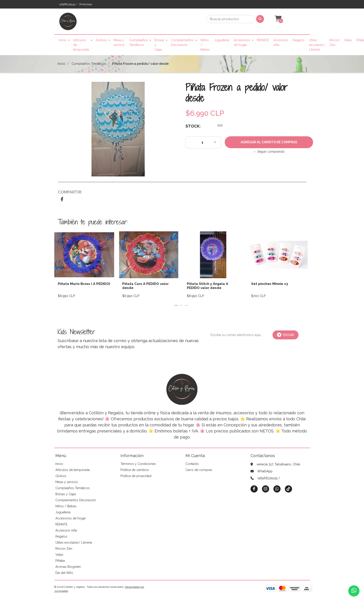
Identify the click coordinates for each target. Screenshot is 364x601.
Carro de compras (199, 470)
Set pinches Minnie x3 (270, 284)
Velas (348, 40)
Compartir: (70, 192)
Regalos (299, 40)
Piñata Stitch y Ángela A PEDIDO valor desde (207, 286)
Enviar (286, 335)
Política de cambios (135, 470)
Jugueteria (222, 40)
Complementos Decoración (182, 42)
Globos (101, 40)
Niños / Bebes (205, 45)
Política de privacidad (136, 476)
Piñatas (60, 561)
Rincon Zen (335, 42)
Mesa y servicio (119, 42)
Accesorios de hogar (242, 42)
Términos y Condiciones (138, 464)
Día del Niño (64, 573)
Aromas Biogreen (68, 567)
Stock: (193, 126)
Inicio (63, 40)
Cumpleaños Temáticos (138, 42)
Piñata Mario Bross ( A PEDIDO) (84, 284)
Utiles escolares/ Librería (317, 45)
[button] (278, 19)
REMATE (263, 40)
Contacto (192, 464)
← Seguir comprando (269, 152)
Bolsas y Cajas (159, 45)
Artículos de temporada (81, 45)
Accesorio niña (281, 42)
